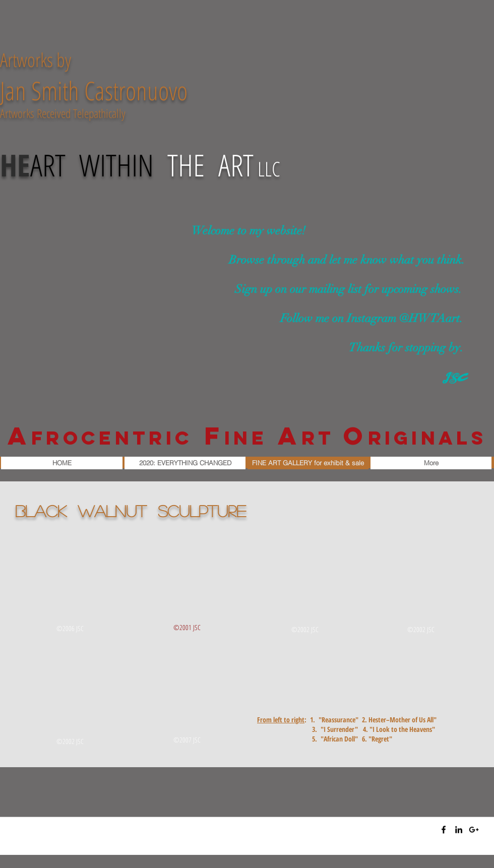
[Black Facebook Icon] (444, 830)
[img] (71, 586)
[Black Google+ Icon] (474, 830)
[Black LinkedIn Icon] (459, 830)
